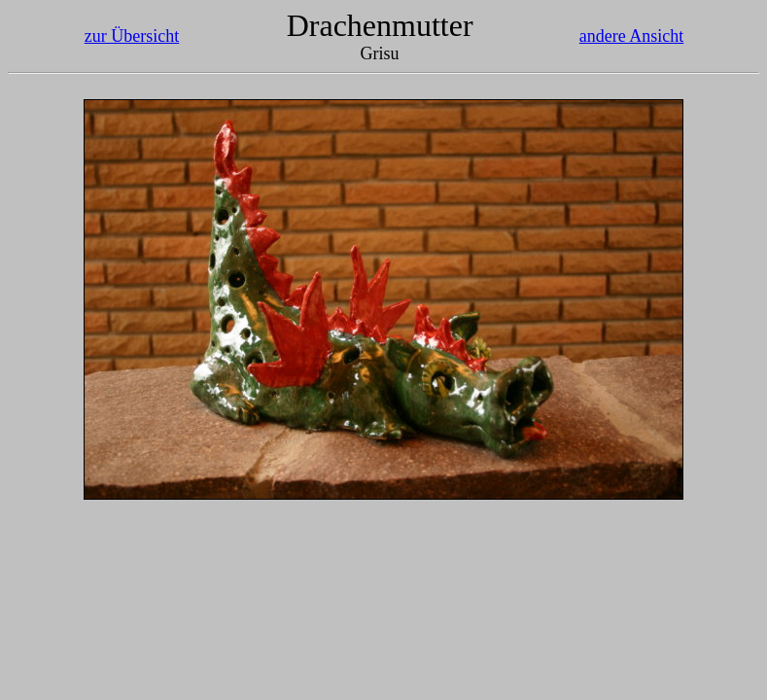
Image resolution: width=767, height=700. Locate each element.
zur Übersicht (132, 36)
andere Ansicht (631, 36)
